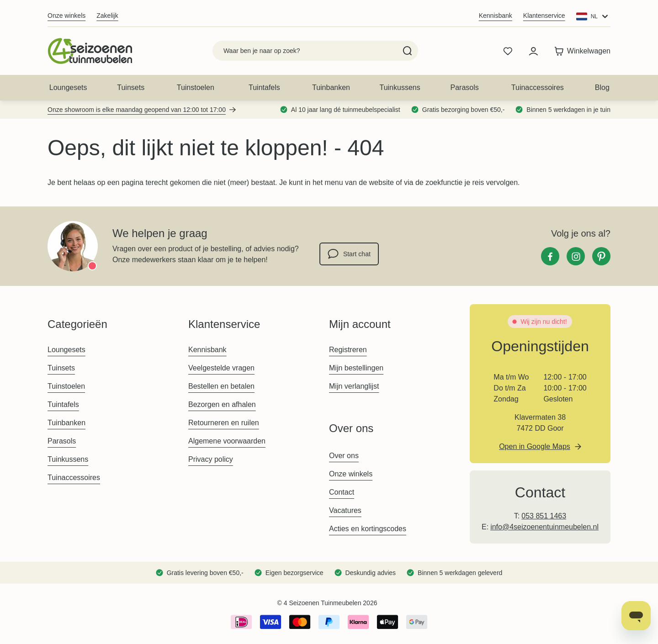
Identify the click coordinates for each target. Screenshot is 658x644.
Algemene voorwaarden (227, 441)
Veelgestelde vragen (221, 368)
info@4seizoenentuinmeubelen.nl (544, 527)
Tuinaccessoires (538, 87)
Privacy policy (211, 459)
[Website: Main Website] (593, 16)
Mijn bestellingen (356, 368)
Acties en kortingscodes (368, 529)
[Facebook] (550, 256)
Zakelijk (107, 16)
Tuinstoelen (196, 87)
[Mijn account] (533, 51)
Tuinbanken (331, 87)
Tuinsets (131, 87)
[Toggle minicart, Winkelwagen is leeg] (580, 51)
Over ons (344, 456)
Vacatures (345, 510)
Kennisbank (496, 16)
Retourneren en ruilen (224, 423)
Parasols (465, 87)
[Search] (407, 51)
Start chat (349, 254)
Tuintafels (264, 87)
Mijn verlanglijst (354, 386)
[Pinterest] (601, 256)
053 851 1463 (544, 516)
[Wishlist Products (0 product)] (508, 51)
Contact (342, 492)
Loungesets (68, 87)
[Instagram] (576, 256)
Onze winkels (66, 16)
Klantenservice (544, 16)
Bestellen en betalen (221, 386)
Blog (602, 87)
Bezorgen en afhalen (222, 404)
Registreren (348, 350)
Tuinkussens (400, 87)
